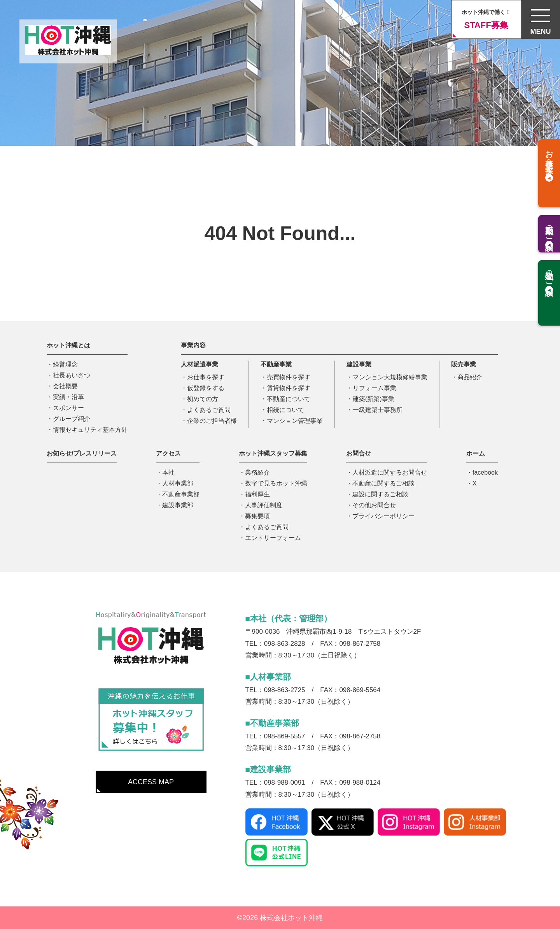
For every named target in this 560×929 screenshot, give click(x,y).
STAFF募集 (486, 19)
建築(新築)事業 (374, 399)
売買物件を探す (289, 377)
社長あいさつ (72, 375)
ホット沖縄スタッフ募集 (273, 453)
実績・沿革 (68, 397)
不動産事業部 (181, 494)
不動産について (289, 399)
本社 (168, 472)
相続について (285, 410)
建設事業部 (178, 505)
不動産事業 (276, 364)
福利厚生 (257, 494)
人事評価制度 (264, 505)
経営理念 (65, 364)
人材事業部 (178, 483)
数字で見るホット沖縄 (276, 483)
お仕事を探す (206, 377)
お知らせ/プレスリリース (82, 453)
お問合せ (359, 453)
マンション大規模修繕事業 (390, 377)
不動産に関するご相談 (383, 483)
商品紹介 (470, 377)
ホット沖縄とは (68, 345)
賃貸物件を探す (289, 388)
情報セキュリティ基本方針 (90, 430)
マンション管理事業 (295, 421)
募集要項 (257, 516)
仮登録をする (206, 388)
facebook (485, 472)
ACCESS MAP (151, 782)
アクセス (168, 453)
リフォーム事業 (374, 388)
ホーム (476, 453)
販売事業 (464, 364)
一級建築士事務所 (378, 410)
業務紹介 (257, 472)
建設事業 (359, 364)
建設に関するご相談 (380, 494)
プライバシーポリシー (383, 516)
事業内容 (193, 345)
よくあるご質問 (209, 410)
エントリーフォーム (273, 538)
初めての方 (203, 399)
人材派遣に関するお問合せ (390, 472)
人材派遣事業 (199, 364)
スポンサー (68, 408)
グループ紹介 (72, 419)
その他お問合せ (374, 505)
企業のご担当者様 (212, 421)
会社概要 (65, 386)
